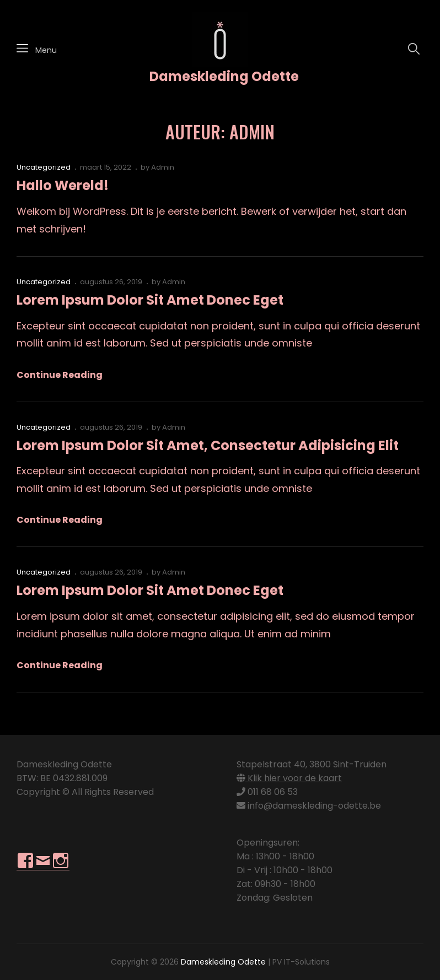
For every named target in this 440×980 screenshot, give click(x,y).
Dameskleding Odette (224, 76)
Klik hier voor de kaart (289, 778)
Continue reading (60, 375)
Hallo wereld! (63, 185)
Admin (163, 167)
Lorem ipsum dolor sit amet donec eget (150, 300)
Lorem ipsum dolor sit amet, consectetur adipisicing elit (208, 445)
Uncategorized (44, 167)
